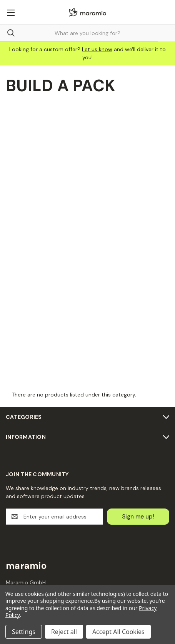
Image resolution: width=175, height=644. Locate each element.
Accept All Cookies (118, 632)
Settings (24, 632)
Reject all (64, 632)
